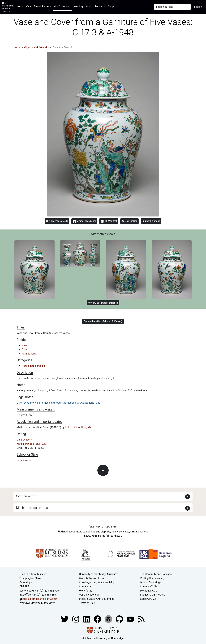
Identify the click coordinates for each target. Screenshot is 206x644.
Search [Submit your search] (198, 7)
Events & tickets (43, 6)
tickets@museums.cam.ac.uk (40, 599)
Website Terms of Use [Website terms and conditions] (92, 578)
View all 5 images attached (103, 303)
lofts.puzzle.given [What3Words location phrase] (45, 603)
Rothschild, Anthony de (78, 427)
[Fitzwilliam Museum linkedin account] (98, 619)
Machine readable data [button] (32, 508)
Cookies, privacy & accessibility (97, 582)
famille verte (24, 460)
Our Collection (62, 6)
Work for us (86, 591)
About (89, 6)
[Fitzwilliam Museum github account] (120, 619)
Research (100, 6)
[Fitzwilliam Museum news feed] (141, 619)
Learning (78, 6)
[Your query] (172, 7)
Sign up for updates (103, 526)
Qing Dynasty (24, 440)
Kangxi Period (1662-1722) (32, 444)
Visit (28, 6)
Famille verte (29, 354)
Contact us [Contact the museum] (85, 586)
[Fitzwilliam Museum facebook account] (87, 619)
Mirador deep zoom (84, 221)
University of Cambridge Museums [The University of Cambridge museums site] (99, 574)
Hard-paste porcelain (34, 366)
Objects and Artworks (36, 47)
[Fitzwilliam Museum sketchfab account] (109, 619)
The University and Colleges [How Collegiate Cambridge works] (156, 574)
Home (21, 6)
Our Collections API (90, 595)
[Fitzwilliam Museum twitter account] (65, 619)
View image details (57, 221)
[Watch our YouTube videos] (131, 619)
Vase (25, 345)
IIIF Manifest (109, 221)
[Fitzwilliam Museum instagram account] (76, 619)
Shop (111, 6)
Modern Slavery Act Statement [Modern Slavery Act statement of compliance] (96, 599)
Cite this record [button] (27, 496)
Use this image (151, 221)
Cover (25, 349)
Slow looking (129, 221)
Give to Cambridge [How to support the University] (151, 582)
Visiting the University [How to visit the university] (152, 578)
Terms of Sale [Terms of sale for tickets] (87, 603)
